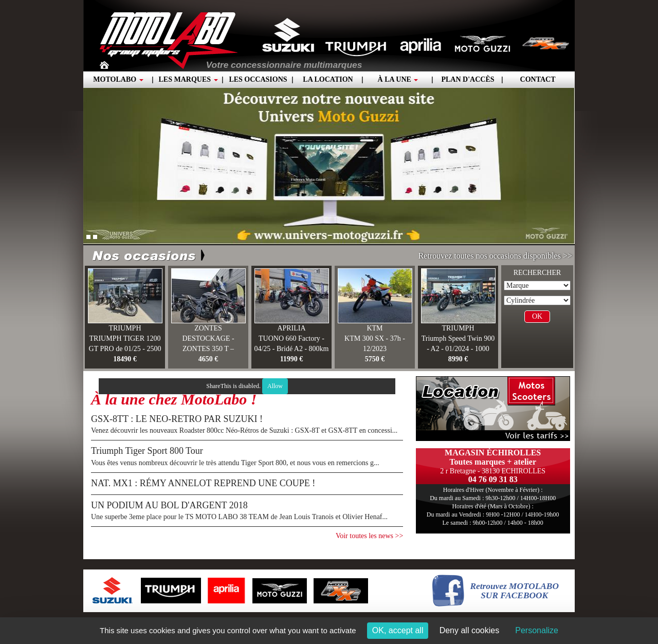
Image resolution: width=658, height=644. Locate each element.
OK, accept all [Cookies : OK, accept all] (398, 630)
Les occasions (258, 79)
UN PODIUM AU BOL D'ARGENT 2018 (169, 505)
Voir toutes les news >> (369, 536)
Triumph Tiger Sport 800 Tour (147, 451)
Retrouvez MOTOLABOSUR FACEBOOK (514, 591)
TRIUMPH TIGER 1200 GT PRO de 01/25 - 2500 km (125, 349)
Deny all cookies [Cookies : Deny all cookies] (470, 630)
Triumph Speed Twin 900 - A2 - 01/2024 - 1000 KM (458, 349)
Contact (538, 79)
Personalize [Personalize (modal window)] (537, 630)
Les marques (188, 79)
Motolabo (118, 79)
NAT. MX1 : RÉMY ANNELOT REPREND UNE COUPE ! (203, 483)
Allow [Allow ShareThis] (275, 386)
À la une (398, 79)
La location (328, 79)
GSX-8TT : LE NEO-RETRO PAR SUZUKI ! (177, 419)
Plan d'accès (468, 79)
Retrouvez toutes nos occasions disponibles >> (495, 256)
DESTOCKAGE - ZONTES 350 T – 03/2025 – (208, 349)
